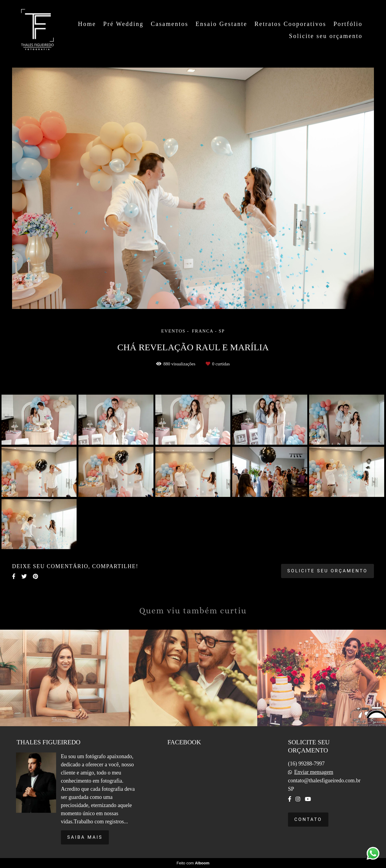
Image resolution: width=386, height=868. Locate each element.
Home (87, 24)
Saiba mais (85, 837)
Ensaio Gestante (221, 24)
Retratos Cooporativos (290, 24)
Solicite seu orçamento (326, 36)
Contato (308, 819)
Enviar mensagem (313, 772)
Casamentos (170, 24)
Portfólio (348, 24)
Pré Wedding (123, 24)
